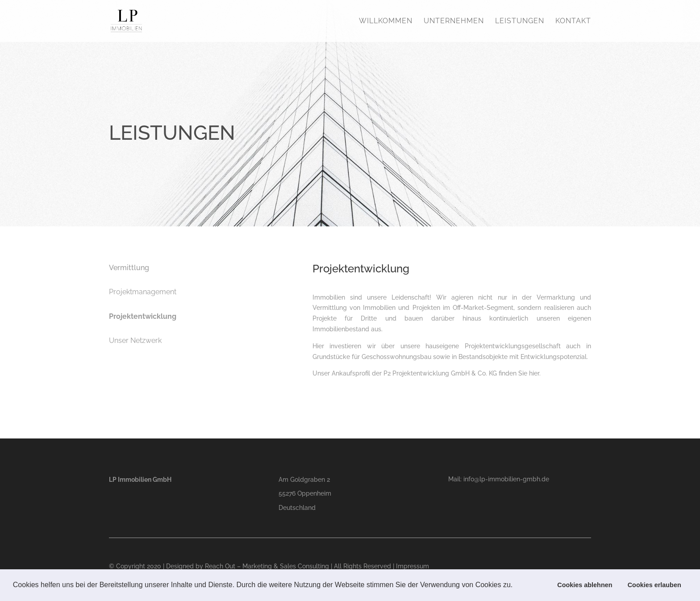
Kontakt (573, 21)
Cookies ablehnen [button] (585, 585)
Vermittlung (129, 268)
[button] (516, 586)
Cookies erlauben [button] (654, 585)
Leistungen (520, 21)
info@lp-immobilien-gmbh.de (506, 479)
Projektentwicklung (143, 316)
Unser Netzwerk (135, 340)
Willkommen (386, 21)
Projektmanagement (143, 292)
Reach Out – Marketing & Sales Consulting (267, 566)
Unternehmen (454, 21)
